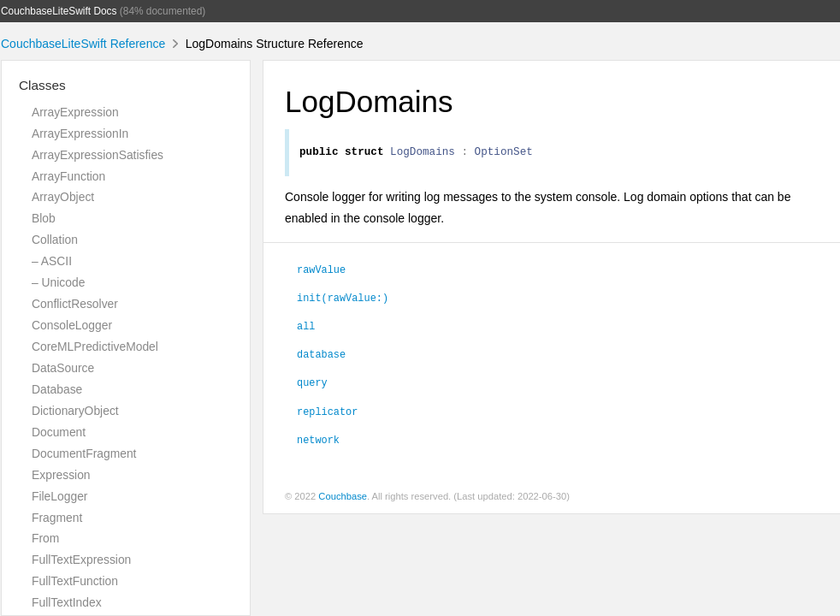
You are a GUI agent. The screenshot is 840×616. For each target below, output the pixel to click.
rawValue (321, 271)
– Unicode (58, 282)
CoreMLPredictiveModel (95, 346)
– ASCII (52, 261)
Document (59, 432)
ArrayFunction (68, 176)
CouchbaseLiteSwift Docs (59, 11)
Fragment (57, 518)
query (312, 384)
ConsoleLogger (72, 325)
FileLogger (60, 496)
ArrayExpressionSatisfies (98, 155)
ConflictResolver (75, 304)
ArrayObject (63, 197)
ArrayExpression (75, 112)
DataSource (63, 368)
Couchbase (343, 499)
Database (57, 389)
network (318, 441)
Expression (61, 475)
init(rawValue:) (343, 299)
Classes (42, 85)
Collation (55, 240)
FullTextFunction (75, 581)
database (321, 356)
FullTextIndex (67, 602)
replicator (327, 413)
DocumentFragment (84, 453)
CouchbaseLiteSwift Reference (83, 44)
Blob (44, 218)
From (45, 538)
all (306, 328)
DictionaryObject (75, 411)
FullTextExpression (81, 560)
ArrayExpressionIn (80, 133)
